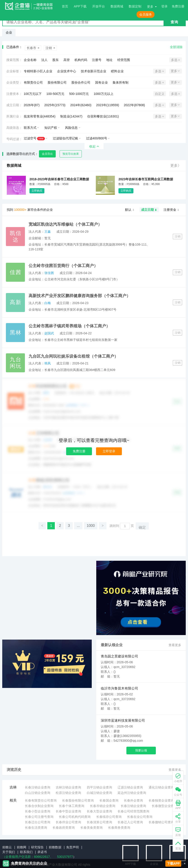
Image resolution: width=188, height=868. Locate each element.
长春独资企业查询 (161, 800)
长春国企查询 (109, 800)
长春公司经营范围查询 (133, 811)
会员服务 (146, 14)
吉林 (13, 787)
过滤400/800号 (97, 138)
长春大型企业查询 (99, 811)
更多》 (176, 165)
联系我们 (26, 852)
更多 (150, 7)
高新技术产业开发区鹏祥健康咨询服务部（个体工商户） (80, 296)
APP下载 (80, 6)
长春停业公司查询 (68, 822)
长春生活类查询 (36, 828)
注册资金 (172, 210)
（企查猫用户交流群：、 (28, 857)
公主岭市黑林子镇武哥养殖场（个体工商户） (69, 326)
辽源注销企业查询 (130, 787)
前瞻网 (22, 847)
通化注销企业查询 (161, 787)
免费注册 (79, 451)
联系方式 (30, 128)
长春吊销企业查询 (103, 806)
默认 (130, 210)
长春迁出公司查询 (38, 822)
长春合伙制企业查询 (39, 806)
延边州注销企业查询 (132, 793)
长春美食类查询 (92, 828)
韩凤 (48, 363)
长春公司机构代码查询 (75, 817)
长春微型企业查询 (164, 806)
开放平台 (99, 6)
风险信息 (71, 128)
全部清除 (176, 47)
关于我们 (9, 852)
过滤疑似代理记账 (65, 138)
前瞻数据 (55, 847)
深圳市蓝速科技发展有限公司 (123, 720)
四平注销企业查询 (99, 787)
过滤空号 (34, 138)
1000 (91, 526)
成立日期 (149, 210)
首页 (65, 6)
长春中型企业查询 (68, 811)
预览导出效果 (71, 154)
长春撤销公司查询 (161, 822)
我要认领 (141, 750)
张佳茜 (49, 273)
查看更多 (175, 645)
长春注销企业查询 (38, 787)
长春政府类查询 (64, 828)
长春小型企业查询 (38, 811)
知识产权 (51, 128)
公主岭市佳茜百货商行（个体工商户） (63, 266)
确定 (142, 527)
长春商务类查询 (119, 828)
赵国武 (49, 333)
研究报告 (37, 847)
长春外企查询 (133, 800)
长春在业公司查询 (140, 817)
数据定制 (135, 6)
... (78, 526)
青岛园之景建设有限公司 (119, 656)
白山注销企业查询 (38, 793)
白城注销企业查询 (99, 793)
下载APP (173, 863)
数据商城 (117, 6)
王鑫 (48, 232)
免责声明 (72, 847)
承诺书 (42, 852)
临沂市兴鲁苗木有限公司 (119, 688)
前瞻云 (7, 847)
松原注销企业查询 (68, 793)
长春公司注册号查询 (39, 817)
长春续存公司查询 (109, 817)
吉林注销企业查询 (68, 787)
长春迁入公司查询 (130, 822)
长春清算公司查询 (99, 822)
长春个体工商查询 (72, 806)
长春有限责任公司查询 (41, 800)
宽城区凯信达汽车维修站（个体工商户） (65, 224)
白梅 (48, 303)
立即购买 (37, 191)
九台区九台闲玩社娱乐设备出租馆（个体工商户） (73, 356)
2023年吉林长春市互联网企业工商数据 (146, 179)
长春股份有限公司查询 (78, 800)
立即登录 (109, 451)
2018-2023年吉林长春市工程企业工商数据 (59, 179)
